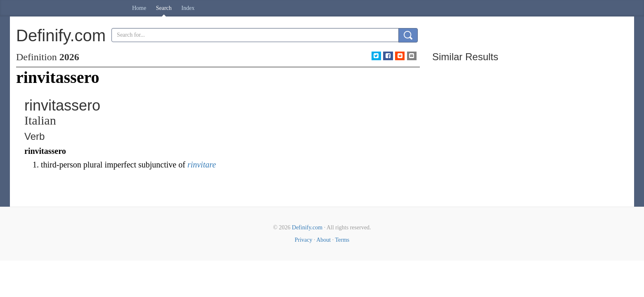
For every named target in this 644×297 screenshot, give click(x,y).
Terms (342, 240)
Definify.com (307, 227)
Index (188, 8)
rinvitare (202, 165)
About (323, 240)
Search (164, 8)
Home (139, 8)
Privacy (304, 240)
